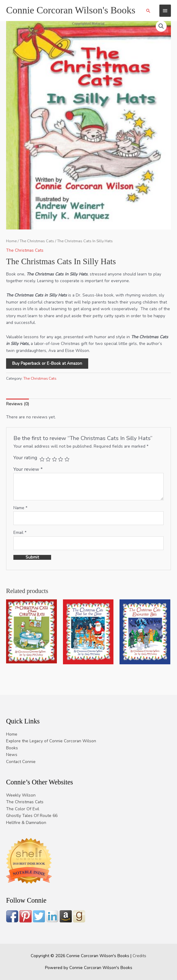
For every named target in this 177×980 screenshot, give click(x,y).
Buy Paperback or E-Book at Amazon (47, 363)
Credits (139, 956)
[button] (148, 11)
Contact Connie (21, 762)
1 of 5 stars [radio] (42, 459)
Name (20, 508)
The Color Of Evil (23, 809)
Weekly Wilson (21, 795)
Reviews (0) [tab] (17, 404)
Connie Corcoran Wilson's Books (71, 10)
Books (12, 748)
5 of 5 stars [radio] (67, 459)
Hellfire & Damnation (26, 823)
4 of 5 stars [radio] (61, 459)
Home (11, 241)
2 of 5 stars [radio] (48, 459)
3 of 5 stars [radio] (54, 459)
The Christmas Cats (37, 241)
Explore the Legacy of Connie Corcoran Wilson (51, 741)
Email (20, 533)
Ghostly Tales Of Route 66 (32, 816)
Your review (28, 469)
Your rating (25, 458)
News (12, 755)
